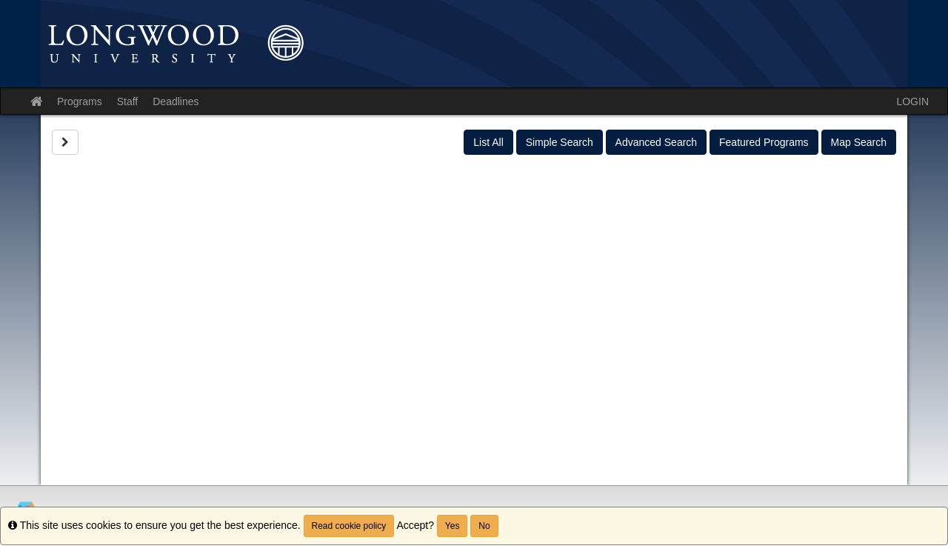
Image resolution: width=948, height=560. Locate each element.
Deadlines (176, 101)
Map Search (859, 142)
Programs (80, 101)
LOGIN (912, 101)
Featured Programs (764, 142)
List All (488, 142)
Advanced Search (657, 142)
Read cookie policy (349, 526)
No (484, 526)
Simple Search (560, 142)
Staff (128, 101)
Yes (453, 526)
